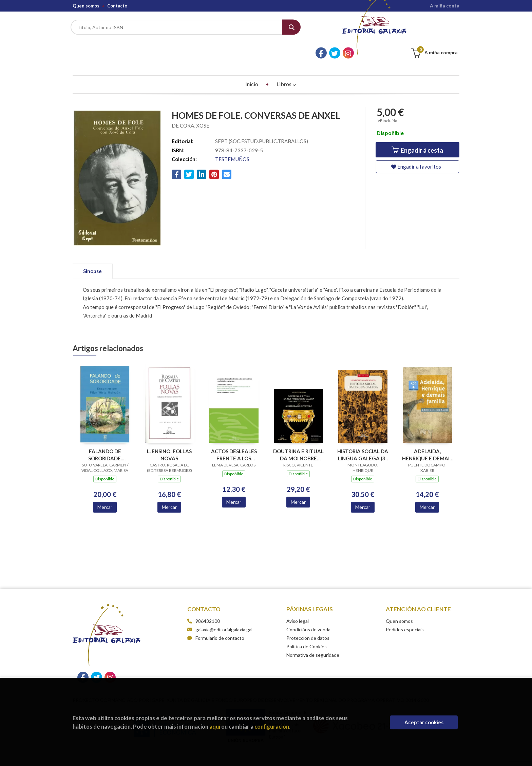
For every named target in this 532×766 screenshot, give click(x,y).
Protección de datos (308, 619)
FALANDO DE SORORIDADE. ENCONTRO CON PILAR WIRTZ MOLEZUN (105, 436)
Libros (286, 65)
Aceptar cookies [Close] (424, 722)
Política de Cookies (307, 627)
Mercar (105, 488)
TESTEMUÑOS (232, 140)
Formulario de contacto (216, 619)
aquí (215, 726)
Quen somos (86, 6)
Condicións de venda (308, 610)
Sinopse (92, 252)
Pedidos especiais (405, 610)
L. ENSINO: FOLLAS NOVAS (169, 436)
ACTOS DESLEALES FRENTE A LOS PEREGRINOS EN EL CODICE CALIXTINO (234, 436)
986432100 (208, 602)
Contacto (117, 6)
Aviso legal (298, 602)
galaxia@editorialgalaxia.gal (220, 610)
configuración (272, 726)
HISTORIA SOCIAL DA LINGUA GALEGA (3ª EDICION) (363, 436)
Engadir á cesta (417, 131)
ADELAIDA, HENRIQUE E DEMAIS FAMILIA (427, 436)
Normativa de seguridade (313, 636)
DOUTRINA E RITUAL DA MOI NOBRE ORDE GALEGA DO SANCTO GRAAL (298, 436)
